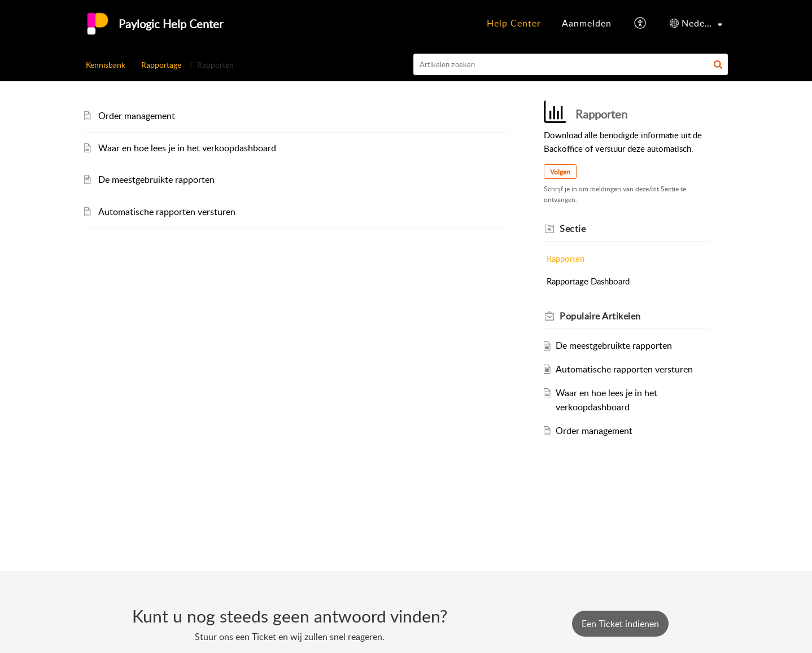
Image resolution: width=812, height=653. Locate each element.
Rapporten (566, 258)
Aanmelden (587, 23)
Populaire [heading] (600, 316)
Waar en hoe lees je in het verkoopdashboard (187, 148)
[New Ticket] (620, 624)
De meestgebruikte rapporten (156, 179)
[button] (641, 24)
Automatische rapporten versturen (167, 212)
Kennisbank (106, 65)
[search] (571, 64)
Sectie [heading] (573, 229)
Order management (137, 116)
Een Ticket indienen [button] (620, 624)
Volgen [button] (560, 172)
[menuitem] (514, 24)
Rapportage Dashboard (588, 281)
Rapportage (161, 65)
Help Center (514, 23)
